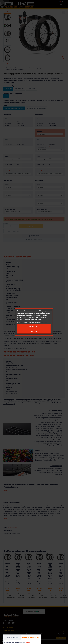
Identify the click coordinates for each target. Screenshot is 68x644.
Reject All (34, 327)
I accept (34, 331)
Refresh (28, 642)
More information (23, 322)
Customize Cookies (35, 322)
